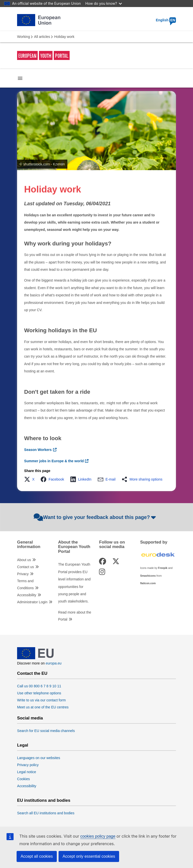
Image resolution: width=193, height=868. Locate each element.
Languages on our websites (39, 758)
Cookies (23, 779)
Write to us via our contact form (41, 700)
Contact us (26, 567)
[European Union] (35, 658)
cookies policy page (98, 836)
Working (23, 37)
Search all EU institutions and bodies (46, 813)
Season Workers (38, 450)
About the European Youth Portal (74, 547)
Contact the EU (32, 674)
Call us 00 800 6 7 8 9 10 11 (39, 686)
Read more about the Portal (75, 616)
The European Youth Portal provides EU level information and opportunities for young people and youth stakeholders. (74, 583)
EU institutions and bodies (44, 800)
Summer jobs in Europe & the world (54, 461)
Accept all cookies (37, 856)
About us (24, 560)
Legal (23, 745)
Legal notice (27, 772)
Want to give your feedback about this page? (95, 517)
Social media (30, 718)
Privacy (23, 574)
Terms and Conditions (25, 584)
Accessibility (27, 595)
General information (29, 545)
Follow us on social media (112, 545)
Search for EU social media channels (46, 731)
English (166, 20)
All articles (42, 37)
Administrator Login (32, 602)
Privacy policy (28, 765)
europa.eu (54, 663)
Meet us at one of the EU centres (43, 707)
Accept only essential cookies (89, 856)
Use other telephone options (39, 693)
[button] (31, 479)
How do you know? (104, 3)
